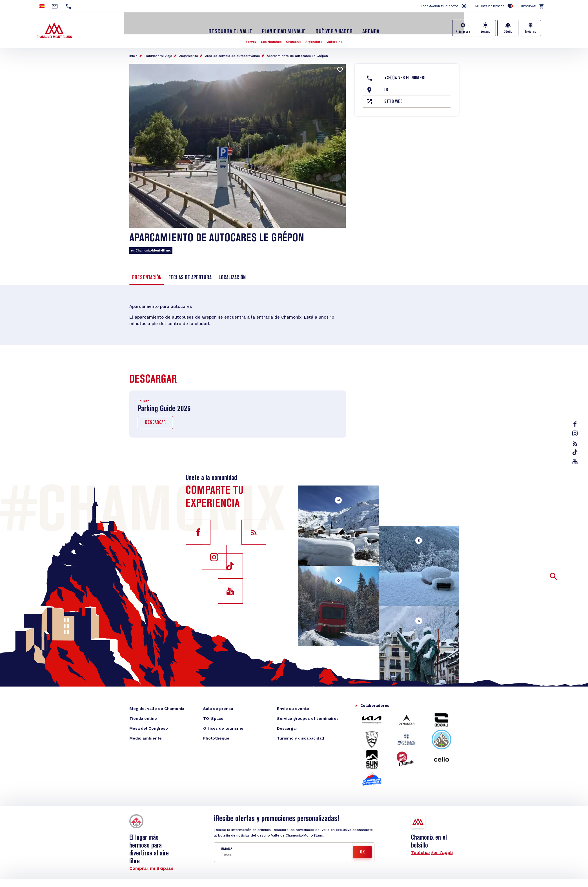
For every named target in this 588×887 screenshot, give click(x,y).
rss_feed (576, 444)
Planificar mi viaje (285, 26)
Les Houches (270, 36)
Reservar (529, 6)
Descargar (155, 419)
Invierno (531, 32)
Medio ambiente (146, 734)
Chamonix (294, 36)
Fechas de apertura (190, 272)
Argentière (315, 36)
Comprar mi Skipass (151, 864)
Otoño (508, 32)
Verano (485, 32)
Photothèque (216, 734)
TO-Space (213, 714)
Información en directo (439, 6)
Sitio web (393, 96)
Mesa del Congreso (149, 724)
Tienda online (143, 714)
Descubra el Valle (234, 26)
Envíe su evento (293, 705)
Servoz (248, 36)
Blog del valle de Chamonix (157, 705)
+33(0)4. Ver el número (405, 72)
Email (226, 845)
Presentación (147, 272)
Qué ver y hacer (332, 26)
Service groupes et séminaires (308, 714)
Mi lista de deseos (494, 6)
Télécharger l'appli (432, 849)
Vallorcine (337, 36)
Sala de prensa (218, 705)
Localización (232, 272)
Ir (386, 84)
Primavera (463, 32)
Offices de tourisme (223, 724)
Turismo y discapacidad (300, 734)
